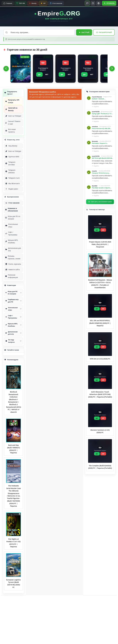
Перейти (95, 107)
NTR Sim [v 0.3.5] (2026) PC (100, 359)
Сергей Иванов (97, 97)
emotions (95, 126)
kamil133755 (96, 112)
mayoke (94, 171)
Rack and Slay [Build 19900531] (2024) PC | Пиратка (14, 449)
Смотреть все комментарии (100, 202)
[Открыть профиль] (109, 3)
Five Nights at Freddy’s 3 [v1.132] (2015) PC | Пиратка (13, 543)
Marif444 (95, 186)
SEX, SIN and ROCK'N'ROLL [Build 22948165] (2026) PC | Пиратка (100, 323)
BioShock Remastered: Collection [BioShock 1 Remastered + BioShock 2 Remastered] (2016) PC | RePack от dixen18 (14, 402)
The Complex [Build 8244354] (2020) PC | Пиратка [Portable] (100, 467)
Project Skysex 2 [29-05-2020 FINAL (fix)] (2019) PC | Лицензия (100, 244)
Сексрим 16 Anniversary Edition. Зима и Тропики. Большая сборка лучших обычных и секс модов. (101, 173)
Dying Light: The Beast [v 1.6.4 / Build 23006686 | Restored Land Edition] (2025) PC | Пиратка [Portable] (102, 114)
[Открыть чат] (87, 3)
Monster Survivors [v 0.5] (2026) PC (100, 431)
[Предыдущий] (6, 69)
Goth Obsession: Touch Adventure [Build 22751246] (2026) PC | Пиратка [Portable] (100, 394)
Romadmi (95, 141)
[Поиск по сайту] (39, 32)
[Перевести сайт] (99, 3)
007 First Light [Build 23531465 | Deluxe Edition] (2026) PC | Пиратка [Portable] (102, 158)
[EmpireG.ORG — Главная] (59, 17)
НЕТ (47, 74)
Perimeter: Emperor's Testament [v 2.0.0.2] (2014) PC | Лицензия (102, 143)
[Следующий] (112, 69)
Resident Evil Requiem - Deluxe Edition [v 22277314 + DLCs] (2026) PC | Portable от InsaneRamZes (100, 284)
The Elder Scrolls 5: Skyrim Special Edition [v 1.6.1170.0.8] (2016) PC (102, 188)
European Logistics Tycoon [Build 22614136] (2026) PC (13, 584)
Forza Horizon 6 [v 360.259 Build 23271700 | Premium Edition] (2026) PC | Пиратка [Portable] (102, 129)
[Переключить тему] (93, 3)
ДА (39, 74)
